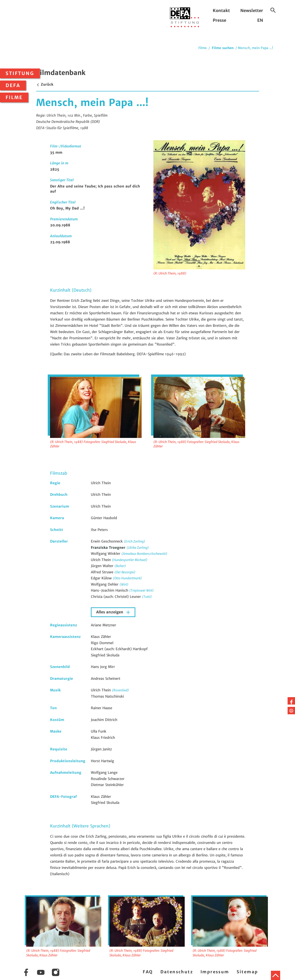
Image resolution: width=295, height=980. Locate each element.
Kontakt (221, 11)
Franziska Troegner (109, 548)
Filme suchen (223, 48)
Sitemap (247, 972)
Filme (14, 97)
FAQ (148, 972)
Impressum (215, 972)
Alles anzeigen (110, 612)
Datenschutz (177, 972)
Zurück (45, 84)
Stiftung (20, 73)
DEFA (13, 85)
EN (260, 20)
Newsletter (252, 11)
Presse (219, 20)
